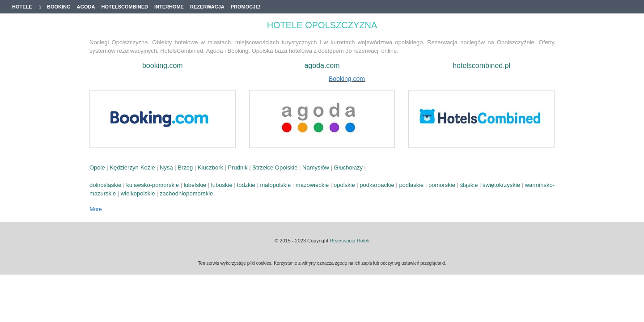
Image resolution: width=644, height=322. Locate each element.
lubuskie (222, 185)
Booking (59, 7)
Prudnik (238, 167)
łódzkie (246, 185)
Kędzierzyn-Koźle (132, 167)
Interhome (169, 7)
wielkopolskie (138, 193)
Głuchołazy (348, 167)
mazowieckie (312, 185)
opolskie (344, 185)
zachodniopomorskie (186, 193)
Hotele (26, 7)
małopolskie (276, 185)
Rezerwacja (207, 7)
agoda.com (322, 66)
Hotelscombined (125, 7)
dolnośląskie (106, 185)
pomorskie (442, 185)
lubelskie (195, 185)
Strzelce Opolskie (275, 167)
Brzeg (185, 167)
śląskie (469, 185)
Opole (97, 167)
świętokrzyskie (501, 185)
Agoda (86, 7)
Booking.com (347, 79)
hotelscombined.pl (481, 66)
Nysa (166, 167)
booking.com (163, 66)
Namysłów (316, 167)
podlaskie (411, 185)
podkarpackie (377, 185)
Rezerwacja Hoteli (350, 241)
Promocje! (246, 7)
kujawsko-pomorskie (153, 185)
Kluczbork (210, 167)
